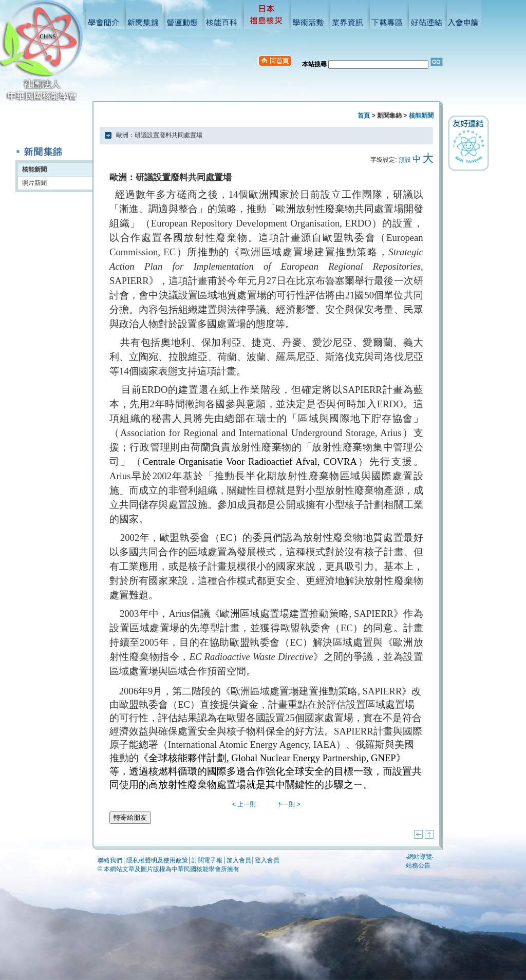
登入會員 (267, 860)
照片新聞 (34, 183)
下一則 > (288, 804)
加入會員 (239, 860)
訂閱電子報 (207, 860)
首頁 (364, 116)
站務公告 (418, 865)
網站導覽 (420, 857)
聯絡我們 (110, 860)
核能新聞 (34, 169)
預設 (405, 160)
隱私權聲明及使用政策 (157, 860)
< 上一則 (244, 804)
